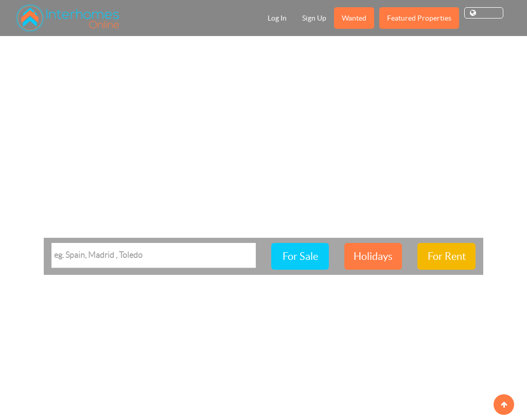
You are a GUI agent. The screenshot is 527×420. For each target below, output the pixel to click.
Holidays (373, 256)
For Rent (447, 256)
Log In (277, 18)
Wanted (354, 18)
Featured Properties (419, 18)
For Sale (300, 256)
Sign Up (314, 18)
